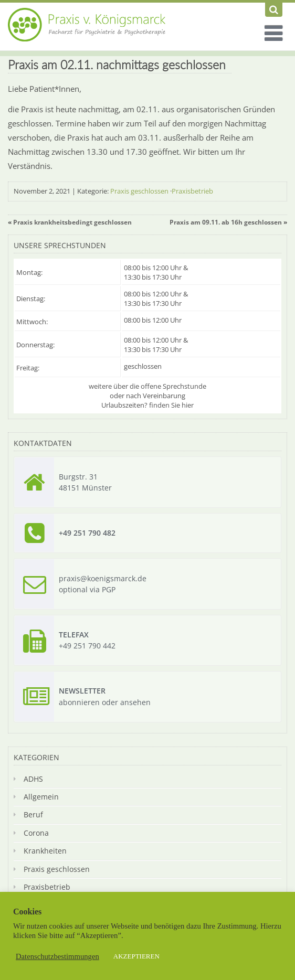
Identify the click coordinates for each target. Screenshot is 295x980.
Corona (36, 833)
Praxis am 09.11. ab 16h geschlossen (226, 222)
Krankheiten (45, 851)
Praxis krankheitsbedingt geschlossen (72, 222)
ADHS (33, 779)
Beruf (33, 814)
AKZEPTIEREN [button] (136, 956)
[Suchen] (274, 10)
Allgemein (41, 797)
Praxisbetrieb (192, 191)
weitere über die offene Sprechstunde (147, 386)
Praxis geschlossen (139, 191)
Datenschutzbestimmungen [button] (57, 956)
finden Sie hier (171, 405)
